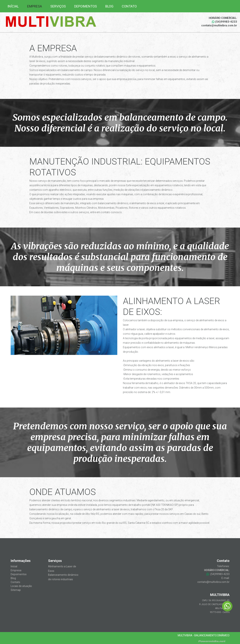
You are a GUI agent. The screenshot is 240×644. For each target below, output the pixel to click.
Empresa (35, 6)
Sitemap (16, 590)
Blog (109, 6)
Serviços (58, 6)
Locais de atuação (21, 586)
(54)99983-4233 (224, 22)
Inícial (13, 6)
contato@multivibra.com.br (219, 25)
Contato (129, 6)
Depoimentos (86, 6)
